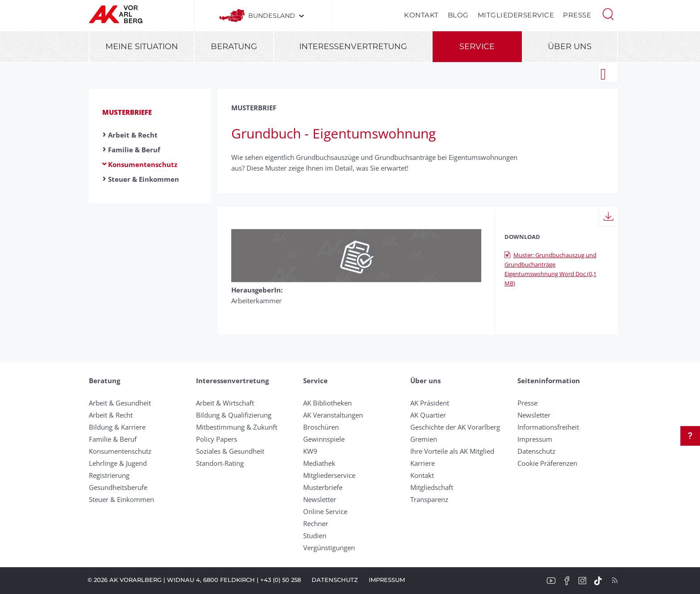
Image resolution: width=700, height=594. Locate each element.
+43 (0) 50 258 (281, 580)
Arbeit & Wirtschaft (225, 403)
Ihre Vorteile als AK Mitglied (452, 451)
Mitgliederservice (516, 15)
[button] (608, 13)
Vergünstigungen (329, 548)
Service (477, 46)
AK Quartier (428, 415)
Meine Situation (142, 46)
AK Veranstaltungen (333, 415)
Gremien (424, 439)
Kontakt (421, 15)
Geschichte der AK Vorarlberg (455, 427)
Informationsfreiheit (548, 427)
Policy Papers (217, 439)
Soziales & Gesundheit (230, 451)
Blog (458, 15)
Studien (315, 535)
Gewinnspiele (324, 439)
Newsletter (320, 499)
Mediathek (319, 463)
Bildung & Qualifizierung (234, 415)
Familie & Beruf (134, 150)
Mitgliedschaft (432, 487)
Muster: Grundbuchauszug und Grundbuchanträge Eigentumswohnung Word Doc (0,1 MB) (550, 269)
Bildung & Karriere (117, 427)
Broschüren (321, 427)
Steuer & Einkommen (144, 179)
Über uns (570, 46)
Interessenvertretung (353, 46)
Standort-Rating (220, 463)
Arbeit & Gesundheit (120, 403)
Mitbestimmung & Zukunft (237, 427)
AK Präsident (430, 403)
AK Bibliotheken (327, 403)
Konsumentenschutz (143, 164)
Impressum (535, 439)
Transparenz (429, 499)
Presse (577, 15)
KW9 (310, 451)
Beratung (234, 46)
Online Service (325, 511)
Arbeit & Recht (133, 135)
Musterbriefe (127, 112)
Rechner (316, 523)
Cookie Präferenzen (547, 463)
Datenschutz (536, 451)
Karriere (423, 463)
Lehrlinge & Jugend (118, 463)
